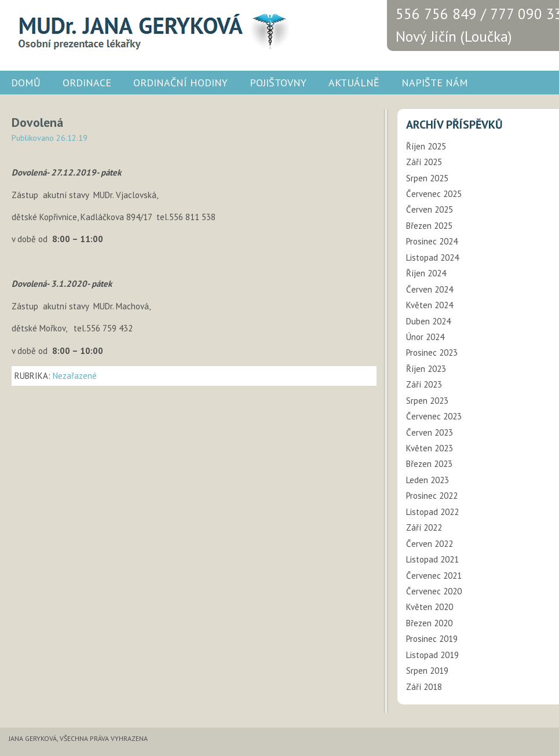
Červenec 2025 (434, 194)
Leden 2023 (428, 480)
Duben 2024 (428, 321)
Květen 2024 (430, 305)
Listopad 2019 (432, 655)
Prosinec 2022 (432, 496)
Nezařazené (75, 376)
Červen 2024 (430, 289)
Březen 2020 (429, 623)
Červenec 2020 (434, 591)
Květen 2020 (430, 607)
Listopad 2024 (432, 258)
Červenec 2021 (434, 576)
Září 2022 (424, 527)
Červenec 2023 (434, 416)
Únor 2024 (425, 337)
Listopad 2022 (432, 512)
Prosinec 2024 (432, 241)
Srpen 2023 (427, 401)
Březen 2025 (429, 226)
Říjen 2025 (426, 146)
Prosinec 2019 (432, 639)
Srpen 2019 (427, 671)
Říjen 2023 (426, 369)
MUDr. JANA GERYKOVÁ (151, 29)
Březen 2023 (429, 464)
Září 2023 (424, 384)
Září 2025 (424, 162)
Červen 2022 (430, 544)
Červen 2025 (430, 209)
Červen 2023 (430, 432)
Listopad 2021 (432, 559)
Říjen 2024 (426, 273)
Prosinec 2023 (432, 353)
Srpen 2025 (427, 178)
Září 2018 (424, 687)
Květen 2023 (430, 448)
